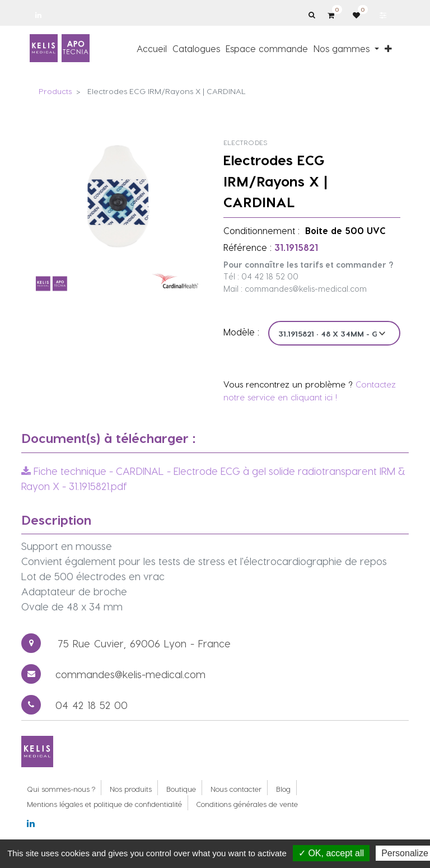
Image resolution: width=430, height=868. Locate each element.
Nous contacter (236, 789)
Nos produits (131, 789)
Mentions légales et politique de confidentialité (104, 804)
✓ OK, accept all (331, 853)
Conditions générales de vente (247, 804)
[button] (388, 48)
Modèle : (241, 332)
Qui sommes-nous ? (61, 789)
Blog (283, 789)
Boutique (181, 789)
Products (55, 91)
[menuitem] (152, 48)
